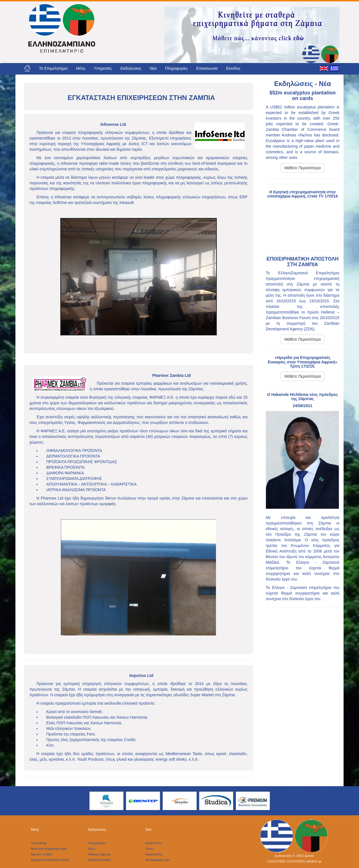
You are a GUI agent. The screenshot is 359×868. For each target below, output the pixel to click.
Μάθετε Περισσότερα (303, 168)
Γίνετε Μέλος (39, 843)
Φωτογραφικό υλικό (158, 860)
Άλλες (92, 849)
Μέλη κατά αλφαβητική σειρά (49, 849)
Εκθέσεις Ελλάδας (99, 860)
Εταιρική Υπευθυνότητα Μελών (50, 860)
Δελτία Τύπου (154, 843)
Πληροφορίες (176, 68)
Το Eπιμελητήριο (53, 68)
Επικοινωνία (207, 68)
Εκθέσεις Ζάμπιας (99, 854)
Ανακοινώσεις (154, 854)
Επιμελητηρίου (97, 843)
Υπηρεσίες (103, 68)
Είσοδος (233, 68)
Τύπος (149, 849)
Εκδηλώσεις (131, 68)
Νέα (153, 68)
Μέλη (81, 68)
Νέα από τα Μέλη (42, 854)
